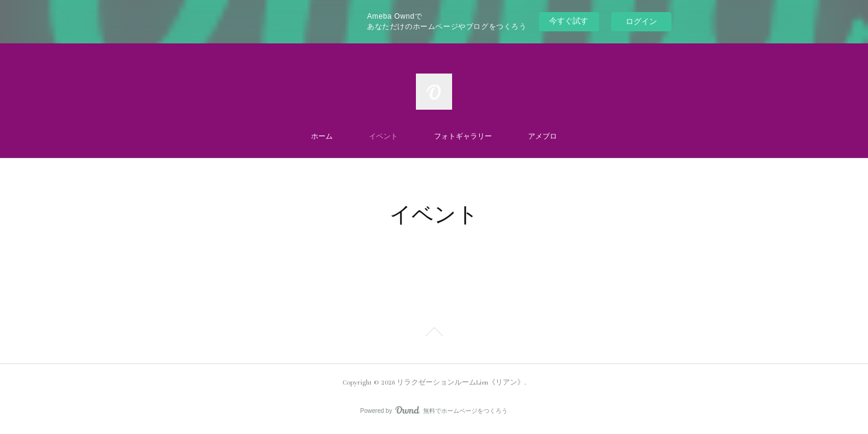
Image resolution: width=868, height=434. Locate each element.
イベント (383, 137)
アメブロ (542, 137)
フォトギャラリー (463, 137)
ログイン (641, 21)
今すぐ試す (569, 21)
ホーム (322, 137)
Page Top (434, 334)
